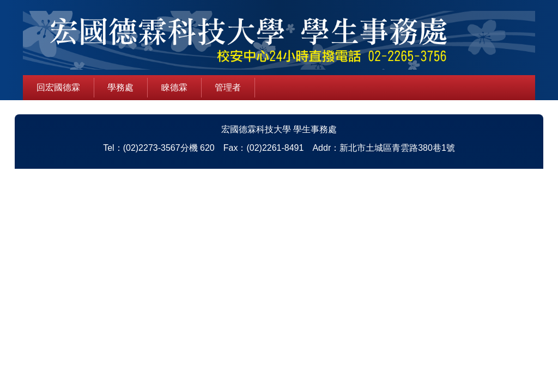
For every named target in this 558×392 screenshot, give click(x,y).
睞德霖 (174, 87)
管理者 (228, 87)
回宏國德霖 (58, 87)
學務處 (120, 87)
